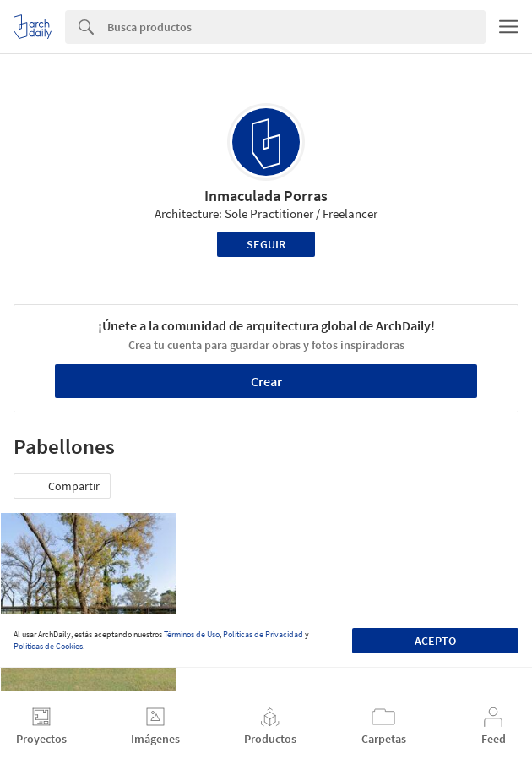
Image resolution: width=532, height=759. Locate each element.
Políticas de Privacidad (263, 634)
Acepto (435, 641)
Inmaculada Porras (266, 196)
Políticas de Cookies (48, 646)
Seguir (266, 244)
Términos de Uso (192, 634)
